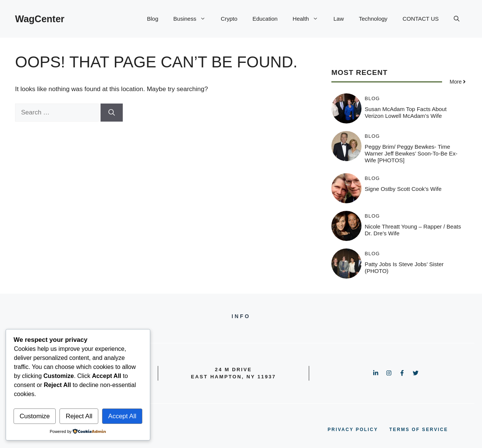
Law (339, 19)
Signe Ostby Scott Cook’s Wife (403, 189)
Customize (35, 416)
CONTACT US (421, 19)
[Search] (112, 113)
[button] (457, 19)
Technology (373, 19)
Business (193, 19)
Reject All (79, 416)
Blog (153, 19)
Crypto (229, 19)
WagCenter (40, 19)
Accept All (122, 416)
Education (265, 19)
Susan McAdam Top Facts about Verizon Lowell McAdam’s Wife (406, 112)
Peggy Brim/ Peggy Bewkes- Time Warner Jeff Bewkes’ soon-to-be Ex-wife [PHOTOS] (411, 153)
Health (309, 19)
